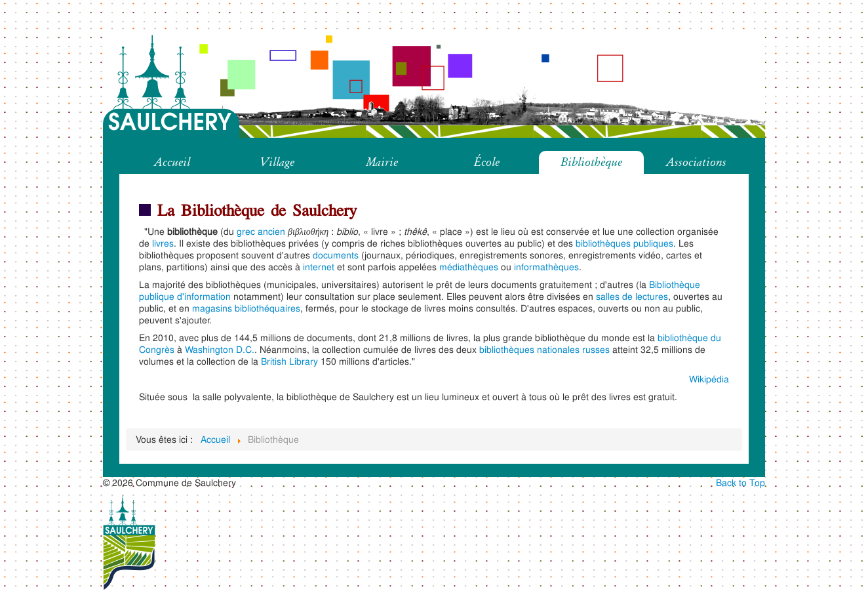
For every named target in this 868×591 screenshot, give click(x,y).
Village (277, 162)
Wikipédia (709, 379)
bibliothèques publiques (624, 243)
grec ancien (261, 231)
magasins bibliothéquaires (246, 308)
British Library (289, 361)
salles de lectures (632, 296)
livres (163, 243)
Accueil (172, 162)
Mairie (382, 162)
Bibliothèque (591, 162)
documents (336, 255)
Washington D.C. (220, 349)
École (487, 162)
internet (319, 267)
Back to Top (740, 482)
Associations (696, 162)
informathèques (546, 267)
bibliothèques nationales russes (544, 349)
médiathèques (469, 267)
